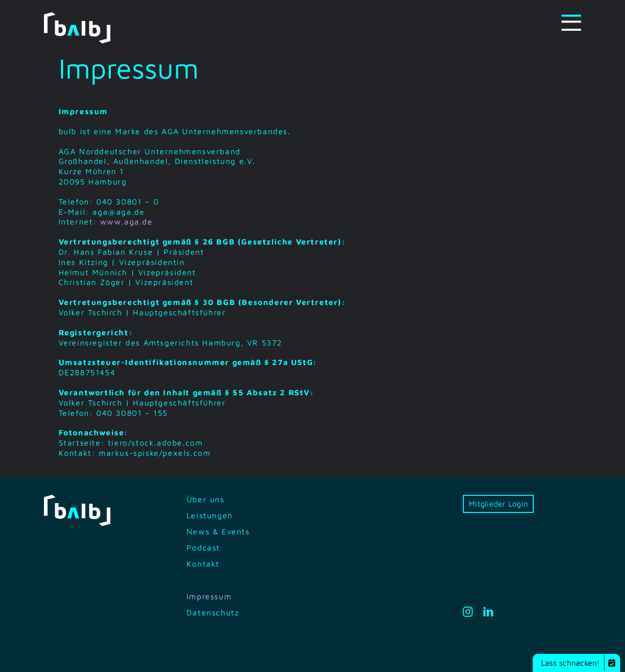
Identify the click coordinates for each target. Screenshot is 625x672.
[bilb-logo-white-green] (77, 16)
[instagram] (468, 612)
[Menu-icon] (571, 19)
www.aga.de (126, 222)
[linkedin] (489, 612)
